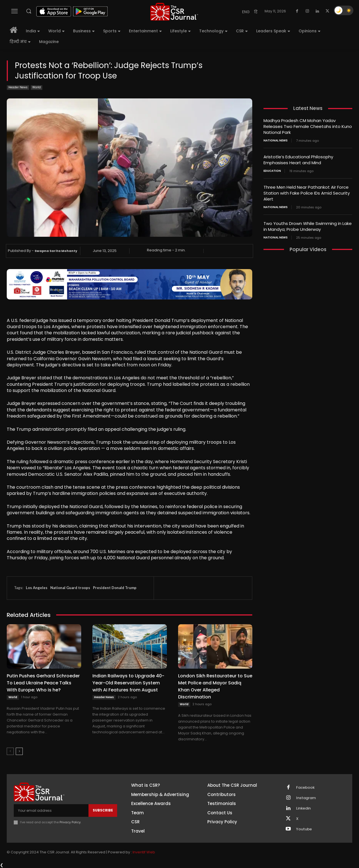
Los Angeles (37, 588)
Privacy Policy (70, 822)
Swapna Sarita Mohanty (56, 251)
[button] (29, 11)
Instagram (306, 798)
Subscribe (103, 810)
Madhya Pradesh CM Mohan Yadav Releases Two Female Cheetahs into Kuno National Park (308, 126)
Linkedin (303, 808)
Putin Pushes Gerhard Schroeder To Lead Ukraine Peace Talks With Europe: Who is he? (43, 683)
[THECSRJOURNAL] (174, 12)
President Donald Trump (115, 588)
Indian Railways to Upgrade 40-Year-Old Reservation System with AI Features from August (128, 683)
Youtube (304, 829)
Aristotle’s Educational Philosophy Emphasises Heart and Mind (298, 160)
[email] (51, 810)
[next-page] (19, 751)
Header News (18, 88)
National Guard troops (70, 588)
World (37, 88)
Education (272, 171)
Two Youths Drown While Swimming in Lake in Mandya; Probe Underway (308, 226)
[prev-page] (10, 751)
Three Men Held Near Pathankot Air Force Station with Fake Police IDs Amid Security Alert (307, 193)
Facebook (305, 788)
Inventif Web (144, 852)
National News (276, 141)
